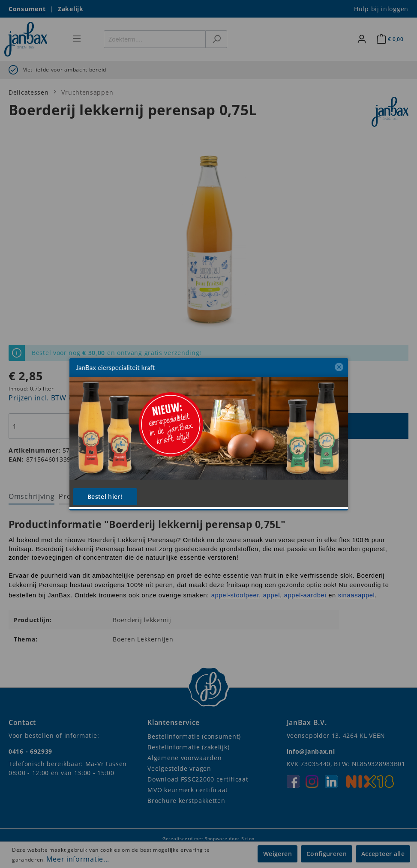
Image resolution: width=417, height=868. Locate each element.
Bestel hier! (105, 497)
